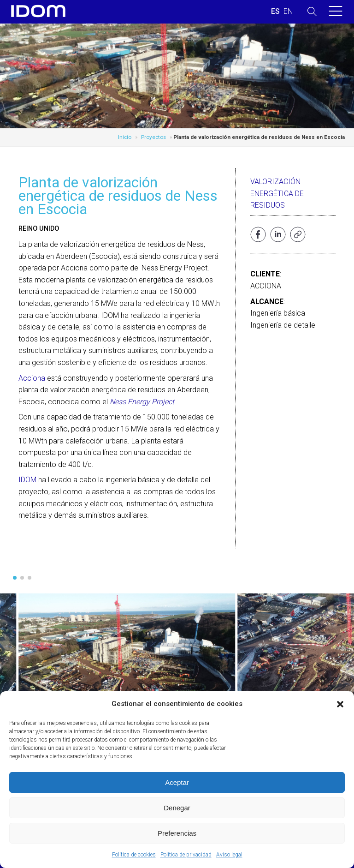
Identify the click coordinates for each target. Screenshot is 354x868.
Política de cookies (134, 855)
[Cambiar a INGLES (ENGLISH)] (288, 12)
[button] (340, 704)
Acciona (32, 378)
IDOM (27, 480)
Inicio (125, 137)
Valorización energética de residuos (277, 193)
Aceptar (177, 782)
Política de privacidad (186, 855)
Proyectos (153, 137)
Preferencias (177, 833)
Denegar (177, 808)
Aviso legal (229, 855)
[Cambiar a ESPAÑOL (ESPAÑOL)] (275, 12)
